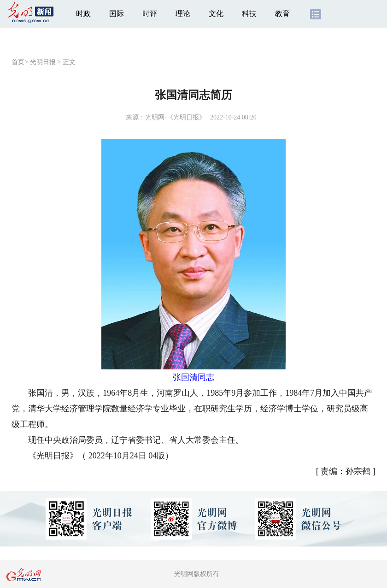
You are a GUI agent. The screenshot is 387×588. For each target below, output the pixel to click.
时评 (150, 14)
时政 (83, 14)
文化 (216, 14)
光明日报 (43, 62)
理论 (183, 14)
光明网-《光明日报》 (175, 117)
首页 (18, 62)
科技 (249, 14)
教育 (282, 14)
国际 (117, 14)
